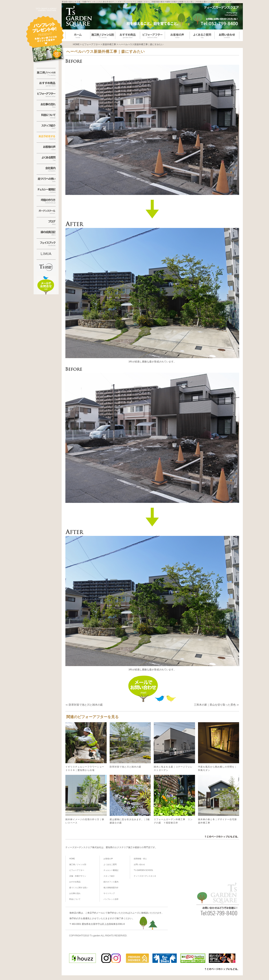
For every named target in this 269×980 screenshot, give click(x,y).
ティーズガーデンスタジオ (145, 876)
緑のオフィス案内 (111, 882)
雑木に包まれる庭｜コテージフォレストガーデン (174, 747)
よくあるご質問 (110, 864)
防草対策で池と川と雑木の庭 (130, 745)
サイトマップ (109, 893)
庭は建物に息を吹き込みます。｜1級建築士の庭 (130, 799)
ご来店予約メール (94, 913)
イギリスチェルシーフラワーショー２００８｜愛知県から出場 (86, 747)
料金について (75, 899)
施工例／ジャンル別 (78, 864)
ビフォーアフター (77, 870)
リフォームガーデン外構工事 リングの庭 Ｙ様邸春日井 (174, 799)
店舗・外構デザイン (78, 876)
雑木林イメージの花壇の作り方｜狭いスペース (86, 799)
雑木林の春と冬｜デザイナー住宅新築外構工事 (219, 799)
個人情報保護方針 (111, 888)
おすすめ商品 (75, 882)
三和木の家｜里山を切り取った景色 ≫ (217, 705)
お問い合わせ (139, 864)
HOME (72, 859)
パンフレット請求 (111, 899)
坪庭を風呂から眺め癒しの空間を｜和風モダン (219, 747)
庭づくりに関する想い (79, 888)
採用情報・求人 (140, 859)
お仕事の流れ (75, 893)
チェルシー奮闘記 (111, 870)
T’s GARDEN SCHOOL (143, 870)
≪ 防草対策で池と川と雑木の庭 (84, 705)
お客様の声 (108, 859)
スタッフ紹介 (109, 876)
